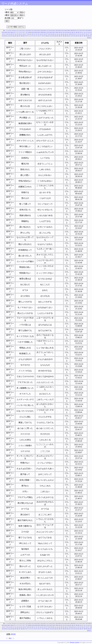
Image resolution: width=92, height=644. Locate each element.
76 (23, 32)
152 (78, 34)
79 (28, 32)
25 (37, 30)
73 (19, 32)
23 (34, 30)
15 (22, 30)
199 (87, 36)
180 (47, 36)
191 (70, 36)
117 (5, 34)
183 (53, 36)
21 (31, 30)
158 (91, 34)
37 (55, 30)
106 (72, 32)
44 (66, 30)
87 (40, 32)
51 (76, 30)
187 (61, 36)
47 (70, 30)
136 (45, 34)
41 (61, 30)
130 (32, 34)
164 (13, 36)
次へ (90, 38)
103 (66, 32)
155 (85, 34)
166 (17, 36)
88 (41, 32)
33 (49, 30)
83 (34, 32)
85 (37, 32)
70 (14, 32)
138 (49, 34)
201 (91, 36)
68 (11, 32)
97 (55, 32)
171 (28, 36)
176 (38, 36)
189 (66, 36)
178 (43, 36)
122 (15, 34)
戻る (10, 638)
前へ (5, 30)
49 (73, 30)
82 (32, 32)
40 (60, 30)
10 (15, 30)
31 (46, 30)
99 (58, 32)
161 (7, 36)
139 (51, 34)
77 (25, 32)
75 (22, 32)
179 (45, 36)
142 (57, 34)
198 (85, 36)
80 (29, 32)
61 (91, 30)
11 (16, 30)
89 (43, 32)
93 (49, 32)
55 (82, 30)
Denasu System (75, 642)
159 (3, 36)
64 (5, 32)
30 (45, 30)
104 (68, 32)
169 (24, 36)
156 (87, 34)
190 (68, 36)
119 (9, 34)
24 (36, 30)
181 (49, 36)
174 (34, 36)
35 (52, 30)
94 (50, 32)
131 (34, 34)
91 (46, 32)
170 (26, 36)
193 (74, 36)
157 (89, 34)
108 (76, 32)
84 (35, 32)
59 (88, 30)
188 (64, 36)
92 (47, 32)
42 (63, 30)
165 (15, 36)
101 (62, 32)
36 (54, 30)
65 (7, 32)
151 (76, 34)
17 (25, 30)
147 (68, 34)
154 (82, 34)
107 (74, 32)
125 (22, 34)
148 (70, 34)
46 (69, 30)
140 (53, 34)
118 (7, 34)
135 (43, 34)
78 (26, 32)
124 (19, 34)
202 (88, 38)
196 (80, 36)
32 (48, 30)
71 (16, 32)
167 (19, 36)
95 (52, 32)
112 (85, 32)
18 (27, 30)
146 (66, 34)
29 (43, 30)
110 (81, 32)
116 (3, 34)
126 (24, 34)
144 (61, 34)
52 (78, 30)
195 (78, 36)
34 (51, 30)
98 (56, 32)
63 (4, 32)
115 (91, 32)
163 (11, 36)
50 (75, 30)
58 (87, 30)
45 (67, 30)
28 (42, 30)
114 (89, 32)
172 (30, 36)
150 (74, 34)
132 (36, 34)
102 (64, 32)
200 (89, 36)
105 (70, 32)
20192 (13, 634)
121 (13, 34)
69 (13, 32)
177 (40, 36)
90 (44, 32)
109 (79, 32)
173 (32, 36)
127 (26, 34)
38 (57, 30)
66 (8, 32)
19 (28, 30)
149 (72, 34)
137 (47, 34)
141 (55, 34)
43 (64, 30)
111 (83, 32)
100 (60, 32)
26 (39, 30)
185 (57, 36)
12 (18, 30)
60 (90, 30)
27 (40, 30)
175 (36, 36)
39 (58, 30)
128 (28, 34)
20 (30, 30)
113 (87, 32)
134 (40, 34)
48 (72, 30)
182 (51, 36)
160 (5, 36)
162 (9, 36)
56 (84, 30)
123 (17, 34)
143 (59, 34)
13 (19, 30)
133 (38, 34)
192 (72, 36)
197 (82, 36)
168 (22, 36)
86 (38, 32)
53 (79, 30)
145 (64, 34)
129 (30, 34)
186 (59, 36)
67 (10, 32)
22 (33, 30)
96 (53, 32)
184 (55, 36)
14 (21, 30)
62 (2, 32)
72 (17, 32)
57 (85, 30)
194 (76, 36)
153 (80, 34)
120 (11, 34)
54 (81, 30)
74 (20, 32)
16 (24, 30)
